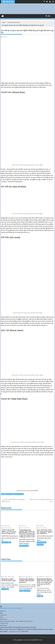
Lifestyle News (5, 542)
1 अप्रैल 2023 (23, 526)
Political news (40, 545)
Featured (4, 589)
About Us (3, 611)
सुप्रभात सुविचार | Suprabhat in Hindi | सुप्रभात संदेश (14, 631)
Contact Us (3, 615)
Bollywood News (9, 494)
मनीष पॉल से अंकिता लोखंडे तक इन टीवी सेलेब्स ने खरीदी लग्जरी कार (13, 500)
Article (3, 494)
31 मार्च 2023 (40, 526)
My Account (3, 619)
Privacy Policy (4, 623)
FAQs (2, 617)
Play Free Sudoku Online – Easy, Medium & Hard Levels (16, 621)
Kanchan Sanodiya (6, 528)
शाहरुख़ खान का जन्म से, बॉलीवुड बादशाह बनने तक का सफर (41, 500)
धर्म (10, 542)
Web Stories (4, 625)
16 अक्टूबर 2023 (5, 526)
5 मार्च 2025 (22, 577)
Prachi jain (12, 577)
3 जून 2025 (4, 577)
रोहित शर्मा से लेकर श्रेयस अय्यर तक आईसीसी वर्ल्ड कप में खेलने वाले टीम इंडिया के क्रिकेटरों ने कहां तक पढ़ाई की (26, 629)
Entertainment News (19, 494)
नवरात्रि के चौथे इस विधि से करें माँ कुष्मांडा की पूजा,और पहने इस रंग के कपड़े (18, 627)
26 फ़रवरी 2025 (41, 577)
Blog (1, 613)
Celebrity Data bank (24, 546)
